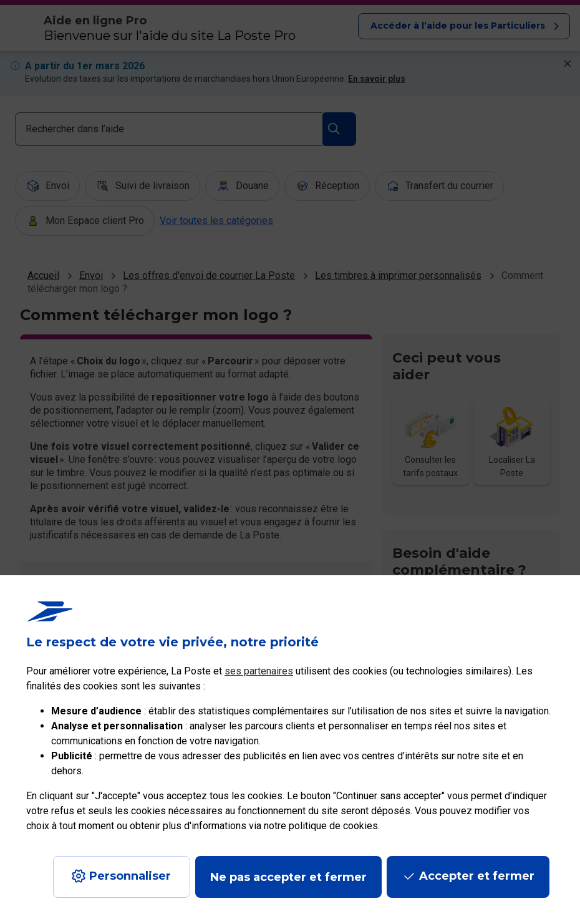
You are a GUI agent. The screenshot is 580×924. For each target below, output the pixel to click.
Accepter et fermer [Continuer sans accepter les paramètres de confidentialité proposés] (477, 876)
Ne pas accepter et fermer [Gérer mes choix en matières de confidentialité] (288, 877)
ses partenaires (259, 671)
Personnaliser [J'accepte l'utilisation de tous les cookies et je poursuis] (130, 876)
